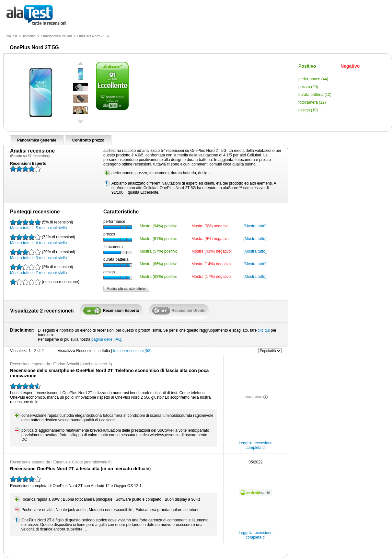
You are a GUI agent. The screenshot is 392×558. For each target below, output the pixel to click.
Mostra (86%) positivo (158, 264)
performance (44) (313, 79)
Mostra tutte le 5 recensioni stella (41, 225)
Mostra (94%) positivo (158, 226)
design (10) (308, 110)
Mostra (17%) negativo (211, 277)
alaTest (12, 36)
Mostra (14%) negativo (211, 264)
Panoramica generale (37, 140)
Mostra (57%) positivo (158, 251)
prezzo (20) (308, 87)
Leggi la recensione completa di (256, 445)
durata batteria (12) (315, 95)
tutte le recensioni (36, 15)
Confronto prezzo (88, 140)
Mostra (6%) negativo (210, 226)
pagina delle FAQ (106, 339)
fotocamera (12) (312, 102)
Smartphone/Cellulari (57, 36)
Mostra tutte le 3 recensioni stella (43, 255)
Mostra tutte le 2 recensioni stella (41, 269)
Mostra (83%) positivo (158, 277)
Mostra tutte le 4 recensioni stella (43, 240)
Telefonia (29, 36)
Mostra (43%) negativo (211, 251)
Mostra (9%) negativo (210, 239)
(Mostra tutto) (255, 226)
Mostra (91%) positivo (158, 239)
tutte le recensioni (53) (132, 351)
